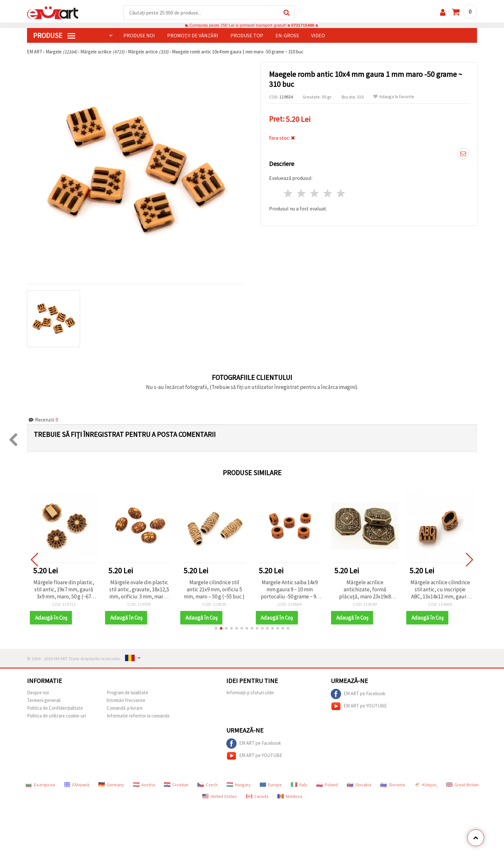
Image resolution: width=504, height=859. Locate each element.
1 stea (288, 194)
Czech (207, 785)
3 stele (315, 194)
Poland (327, 785)
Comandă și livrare (125, 708)
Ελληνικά (77, 785)
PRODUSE (54, 36)
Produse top (247, 36)
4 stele (328, 194)
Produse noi (139, 36)
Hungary (239, 785)
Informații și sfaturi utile (250, 693)
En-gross (287, 36)
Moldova (290, 797)
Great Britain (462, 785)
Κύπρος (426, 785)
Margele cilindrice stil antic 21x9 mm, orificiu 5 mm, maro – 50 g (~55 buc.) (214, 590)
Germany (111, 785)
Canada (257, 797)
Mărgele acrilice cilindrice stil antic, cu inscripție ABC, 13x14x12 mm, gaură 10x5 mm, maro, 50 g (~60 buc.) (440, 590)
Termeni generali (44, 701)
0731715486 (303, 26)
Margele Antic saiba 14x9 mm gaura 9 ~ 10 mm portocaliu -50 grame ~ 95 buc (290, 590)
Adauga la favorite (394, 97)
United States (220, 797)
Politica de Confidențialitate (55, 708)
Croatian (176, 785)
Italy (299, 785)
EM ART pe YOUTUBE (359, 707)
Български (40, 785)
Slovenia (393, 785)
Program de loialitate (127, 693)
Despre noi (38, 693)
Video (318, 36)
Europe (271, 785)
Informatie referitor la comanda (138, 716)
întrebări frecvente (126, 701)
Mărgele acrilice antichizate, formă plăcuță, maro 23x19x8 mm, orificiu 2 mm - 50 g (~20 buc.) (365, 590)
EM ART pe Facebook (358, 694)
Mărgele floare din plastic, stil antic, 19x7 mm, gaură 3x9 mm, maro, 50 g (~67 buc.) (64, 590)
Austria (144, 785)
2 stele (302, 194)
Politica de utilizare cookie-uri (56, 716)
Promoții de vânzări (193, 36)
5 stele (341, 194)
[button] (216, 629)
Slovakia (359, 785)
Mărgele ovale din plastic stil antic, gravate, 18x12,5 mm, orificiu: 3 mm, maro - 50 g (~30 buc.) (139, 590)
